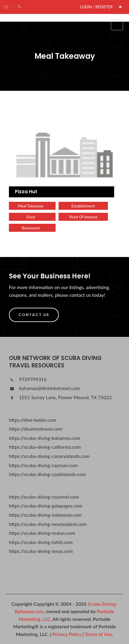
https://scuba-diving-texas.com (41, 551)
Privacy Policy (67, 634)
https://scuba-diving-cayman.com (43, 465)
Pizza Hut (26, 192)
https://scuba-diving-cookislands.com (47, 474)
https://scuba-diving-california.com (45, 447)
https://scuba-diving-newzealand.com (48, 524)
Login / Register (96, 7)
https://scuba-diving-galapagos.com (46, 506)
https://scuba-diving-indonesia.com (45, 515)
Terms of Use (98, 634)
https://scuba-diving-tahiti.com (41, 542)
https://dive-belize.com (33, 420)
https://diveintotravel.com (36, 429)
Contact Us (34, 315)
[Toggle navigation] (117, 25)
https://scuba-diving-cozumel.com (44, 497)
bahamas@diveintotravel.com (44, 388)
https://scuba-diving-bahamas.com (45, 438)
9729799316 (28, 379)
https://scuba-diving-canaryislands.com (49, 456)
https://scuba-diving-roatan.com (42, 533)
